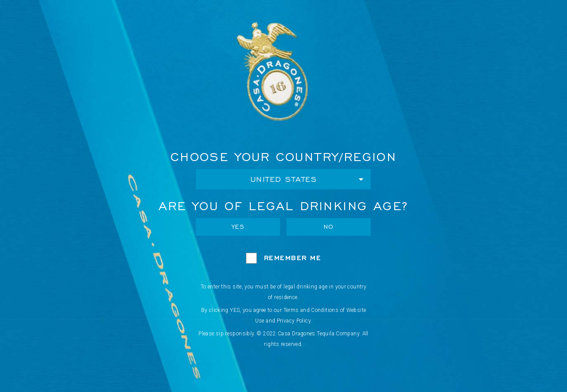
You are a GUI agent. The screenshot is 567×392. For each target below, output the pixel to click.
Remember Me (293, 258)
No (329, 227)
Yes (238, 227)
